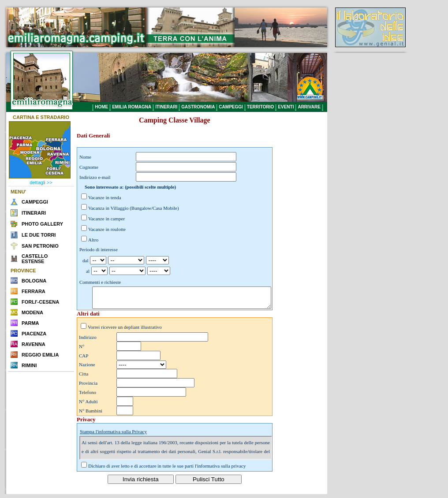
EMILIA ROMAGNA (132, 107)
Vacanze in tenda (105, 197)
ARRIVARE (309, 107)
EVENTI (286, 107)
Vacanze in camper (106, 219)
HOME (101, 107)
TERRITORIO (260, 107)
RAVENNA (34, 344)
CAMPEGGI (231, 107)
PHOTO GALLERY (42, 224)
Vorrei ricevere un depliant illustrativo (125, 331)
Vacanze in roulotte (107, 229)
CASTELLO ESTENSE (35, 259)
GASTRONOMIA (198, 107)
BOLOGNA (34, 281)
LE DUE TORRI (39, 235)
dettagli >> (41, 182)
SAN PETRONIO (40, 246)
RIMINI (29, 365)
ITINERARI (166, 107)
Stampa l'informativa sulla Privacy (113, 435)
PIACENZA (34, 334)
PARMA (30, 323)
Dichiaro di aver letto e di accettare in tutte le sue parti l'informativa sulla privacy (167, 470)
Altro (93, 240)
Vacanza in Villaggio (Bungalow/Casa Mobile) (134, 208)
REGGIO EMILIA (40, 355)
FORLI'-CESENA (40, 302)
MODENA (32, 312)
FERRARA (34, 291)
